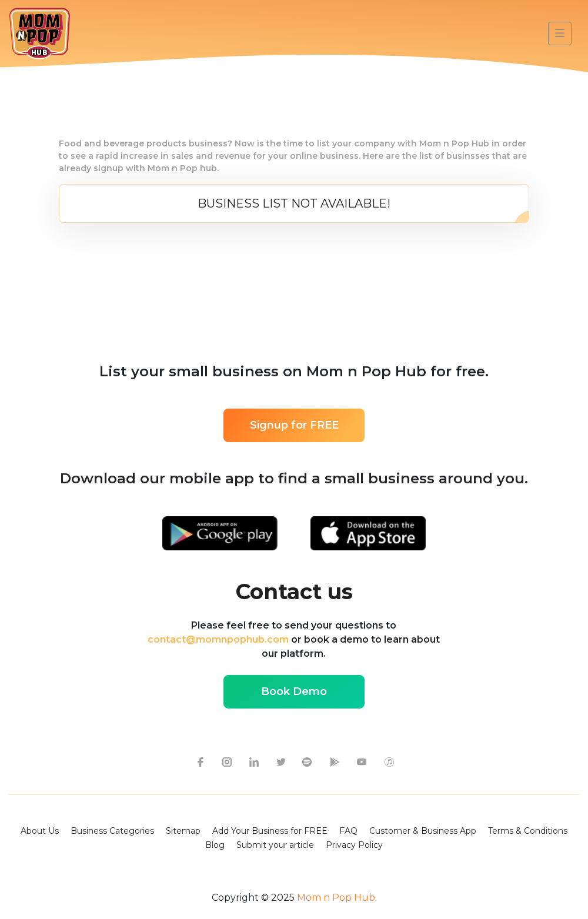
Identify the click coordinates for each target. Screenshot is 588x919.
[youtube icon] (362, 761)
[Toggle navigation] (560, 34)
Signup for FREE (294, 425)
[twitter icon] (280, 761)
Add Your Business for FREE (270, 831)
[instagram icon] (226, 761)
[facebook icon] (199, 761)
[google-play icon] (335, 761)
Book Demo (294, 691)
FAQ (348, 831)
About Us (40, 831)
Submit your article (275, 845)
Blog (215, 845)
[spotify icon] (308, 761)
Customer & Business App (423, 831)
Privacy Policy (354, 845)
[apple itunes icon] (389, 761)
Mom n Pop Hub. (336, 898)
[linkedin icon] (253, 761)
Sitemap (183, 831)
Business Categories (112, 831)
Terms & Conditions (528, 831)
